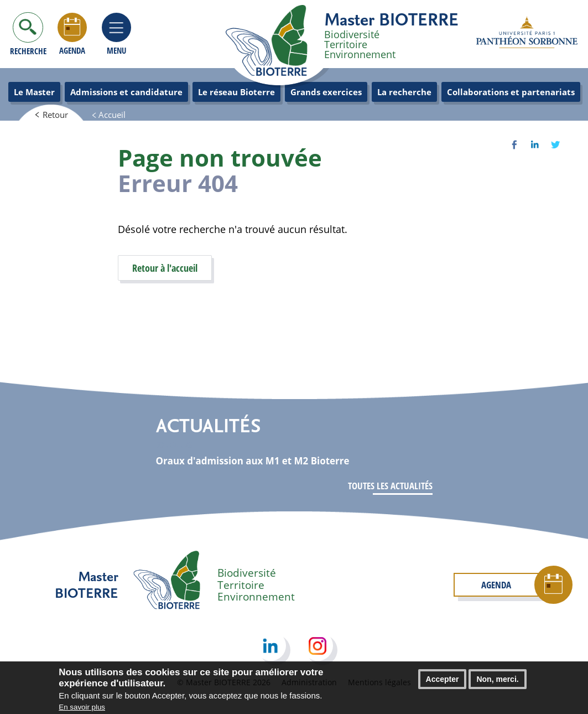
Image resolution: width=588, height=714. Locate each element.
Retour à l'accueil (165, 268)
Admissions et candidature (126, 92)
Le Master (34, 92)
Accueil (112, 115)
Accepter (443, 683)
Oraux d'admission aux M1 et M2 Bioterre (253, 461)
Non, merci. (497, 683)
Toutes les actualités (390, 486)
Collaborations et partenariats (511, 92)
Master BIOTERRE (391, 19)
